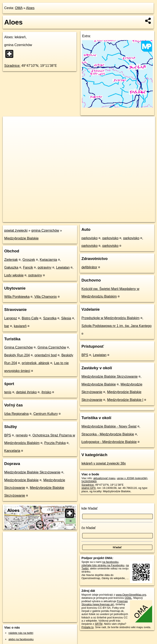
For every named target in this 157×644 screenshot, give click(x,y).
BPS (8, 435)
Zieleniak (11, 260)
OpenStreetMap (82, 219)
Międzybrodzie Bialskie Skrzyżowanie (32, 472)
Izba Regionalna (16, 414)
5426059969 (89, 481)
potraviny (44, 267)
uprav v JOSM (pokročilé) (132, 478)
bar (7, 326)
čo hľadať (89, 528)
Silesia (66, 318)
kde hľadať (89, 508)
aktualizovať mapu (104, 478)
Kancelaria (12, 451)
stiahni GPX (89, 488)
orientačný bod (46, 355)
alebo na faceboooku (21, 639)
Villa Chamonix (45, 297)
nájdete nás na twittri (21, 633)
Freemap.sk (104, 219)
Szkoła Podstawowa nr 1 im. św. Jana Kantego (116, 326)
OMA (19, 8)
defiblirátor (89, 267)
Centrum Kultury (46, 414)
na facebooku (110, 562)
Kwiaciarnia (48, 260)
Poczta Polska (55, 443)
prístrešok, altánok (36, 363)
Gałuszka (11, 267)
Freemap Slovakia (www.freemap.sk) (104, 603)
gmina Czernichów (45, 230)
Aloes (30, 8)
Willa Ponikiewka (17, 297)
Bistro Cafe (30, 318)
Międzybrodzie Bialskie (21, 238)
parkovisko (89, 238)
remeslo (22, 435)
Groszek (29, 260)
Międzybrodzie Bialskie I (125, 400)
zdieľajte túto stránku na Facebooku (103, 565)
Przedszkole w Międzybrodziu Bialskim (110, 318)
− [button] (10, 130)
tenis (8, 392)
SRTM (99, 624)
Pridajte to (87, 627)
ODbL (128, 598)
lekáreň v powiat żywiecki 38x (104, 463)
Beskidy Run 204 (17, 355)
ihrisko (46, 392)
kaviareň (20, 326)
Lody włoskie (14, 275)
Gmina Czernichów (18, 347)
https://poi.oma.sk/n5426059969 (136, 219)
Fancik (28, 267)
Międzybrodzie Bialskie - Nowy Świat (109, 426)
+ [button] (10, 124)
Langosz (11, 318)
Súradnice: (12, 66)
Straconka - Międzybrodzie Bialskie (108, 434)
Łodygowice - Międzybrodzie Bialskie (109, 442)
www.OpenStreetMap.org (131, 595)
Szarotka (50, 318)
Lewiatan (63, 267)
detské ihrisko (26, 392)
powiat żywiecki (16, 230)
